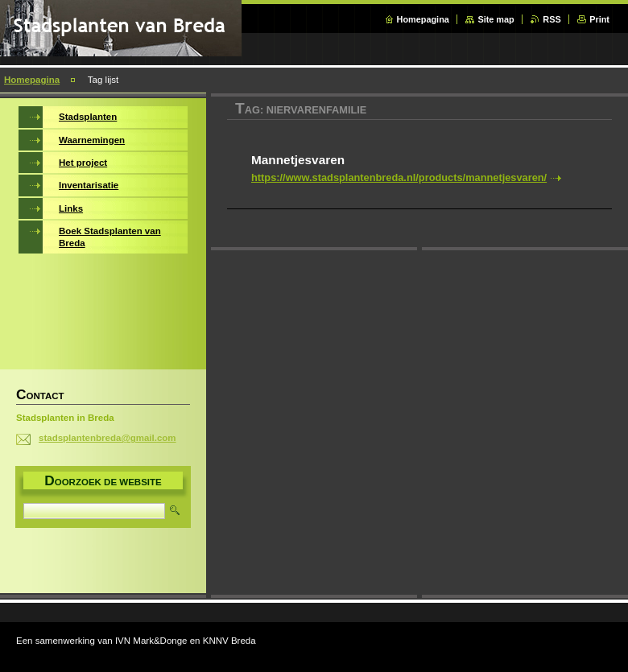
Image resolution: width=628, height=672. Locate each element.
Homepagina (423, 19)
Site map (496, 19)
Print (599, 19)
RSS (552, 19)
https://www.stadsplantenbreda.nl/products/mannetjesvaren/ (399, 177)
